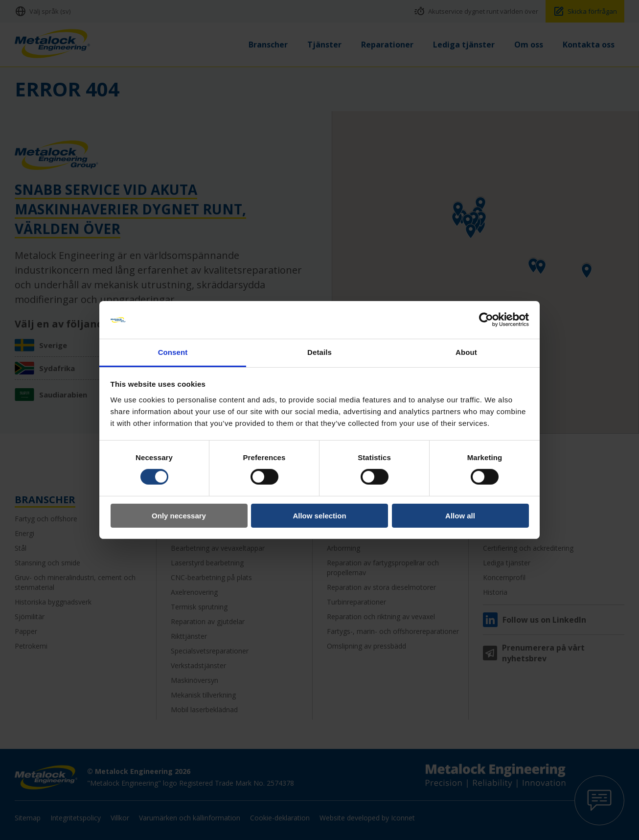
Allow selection (319, 516)
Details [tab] (319, 352)
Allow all (460, 516)
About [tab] (466, 352)
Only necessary (179, 516)
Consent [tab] (173, 352)
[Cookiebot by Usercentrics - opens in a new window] (486, 320)
